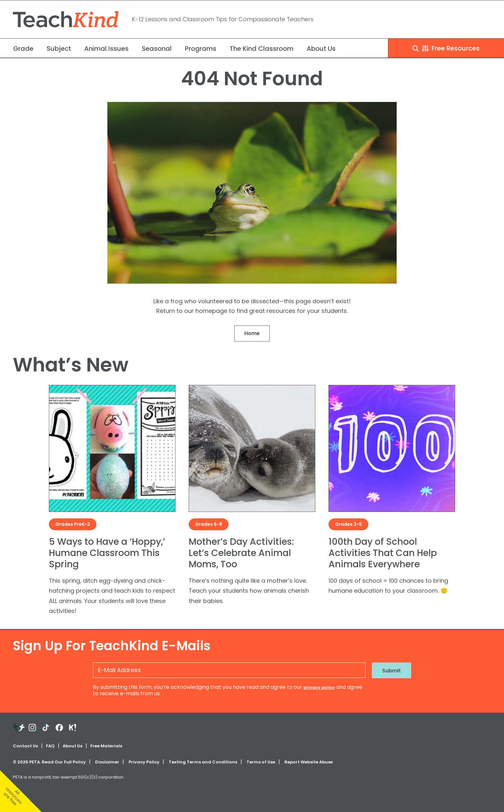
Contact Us (25, 746)
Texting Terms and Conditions (203, 762)
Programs (201, 49)
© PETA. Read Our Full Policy (49, 762)
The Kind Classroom (261, 49)
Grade (23, 49)
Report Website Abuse (309, 762)
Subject (59, 49)
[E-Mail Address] (229, 670)
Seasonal (157, 49)
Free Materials (106, 746)
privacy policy (319, 687)
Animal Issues (106, 49)
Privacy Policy (144, 762)
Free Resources (446, 48)
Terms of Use (261, 762)
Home (252, 333)
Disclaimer (107, 762)
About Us (321, 49)
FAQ (50, 746)
